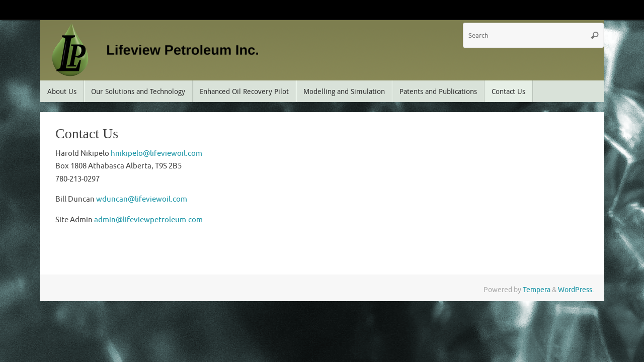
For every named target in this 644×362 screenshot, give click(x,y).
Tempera (537, 290)
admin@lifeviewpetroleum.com (148, 220)
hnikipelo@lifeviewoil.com (156, 154)
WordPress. (576, 290)
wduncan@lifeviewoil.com (142, 199)
